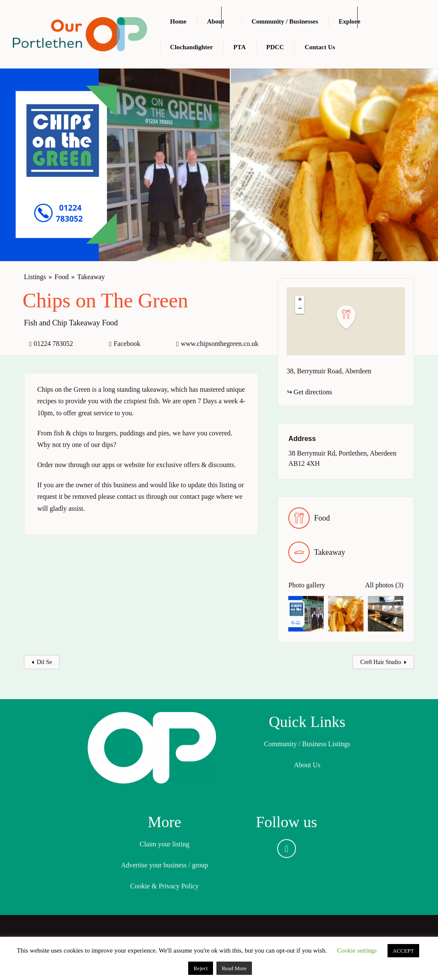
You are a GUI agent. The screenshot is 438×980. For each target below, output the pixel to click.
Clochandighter (192, 47)
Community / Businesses (285, 21)
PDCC (275, 47)
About (216, 21)
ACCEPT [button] (403, 951)
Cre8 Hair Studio (381, 662)
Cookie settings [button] (357, 950)
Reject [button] (200, 968)
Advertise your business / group (165, 865)
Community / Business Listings (307, 744)
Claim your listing (164, 844)
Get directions (313, 392)
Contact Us (320, 47)
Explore (350, 21)
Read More (234, 968)
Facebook (127, 344)
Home (178, 21)
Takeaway (91, 277)
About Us (307, 765)
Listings (35, 277)
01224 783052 (53, 344)
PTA (240, 47)
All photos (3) (384, 585)
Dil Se (44, 662)
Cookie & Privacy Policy (164, 886)
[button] (351, 317)
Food (62, 277)
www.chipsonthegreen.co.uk (220, 344)
